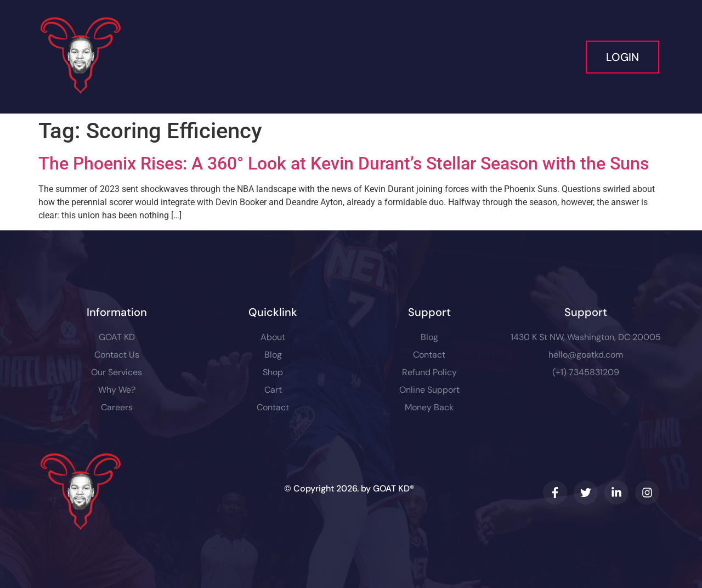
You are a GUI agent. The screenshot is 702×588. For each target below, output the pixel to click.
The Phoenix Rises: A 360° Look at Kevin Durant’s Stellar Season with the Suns (344, 163)
